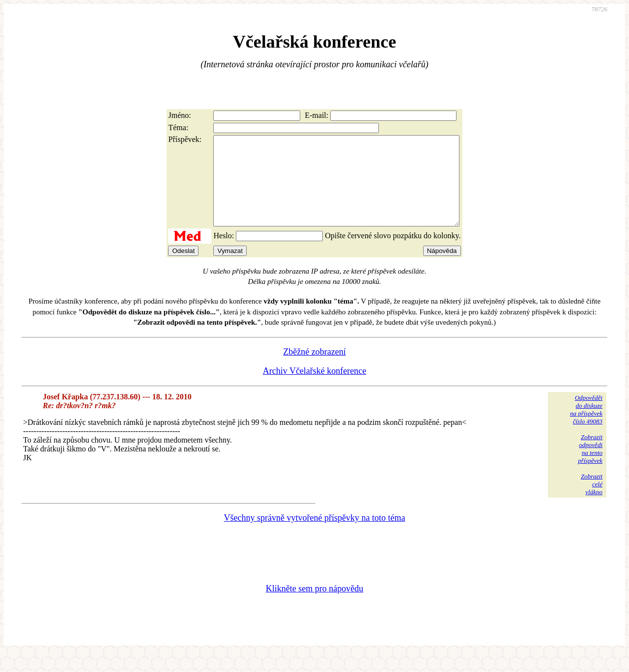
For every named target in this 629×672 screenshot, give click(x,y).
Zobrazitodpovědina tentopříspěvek (590, 466)
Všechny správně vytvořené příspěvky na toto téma (315, 535)
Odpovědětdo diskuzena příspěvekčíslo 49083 (586, 427)
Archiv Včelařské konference (315, 389)
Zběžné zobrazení (314, 369)
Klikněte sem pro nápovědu (314, 606)
